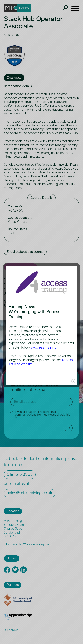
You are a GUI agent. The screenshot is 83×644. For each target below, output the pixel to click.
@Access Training (43, 348)
